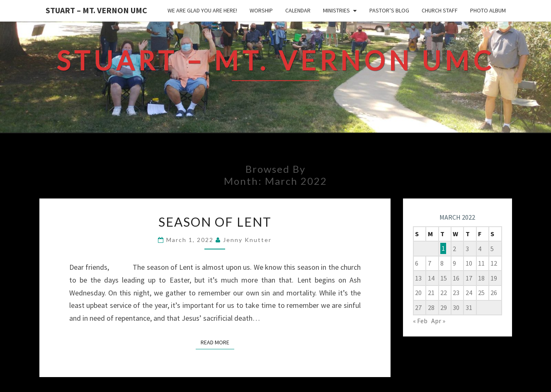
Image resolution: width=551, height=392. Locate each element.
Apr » (438, 321)
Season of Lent (215, 222)
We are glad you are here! (202, 10)
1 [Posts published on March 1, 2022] (443, 249)
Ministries (336, 10)
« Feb (420, 321)
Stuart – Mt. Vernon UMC (96, 10)
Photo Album (488, 10)
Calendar (298, 10)
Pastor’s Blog (389, 10)
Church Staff (440, 10)
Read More (217, 342)
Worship (261, 10)
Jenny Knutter (247, 240)
